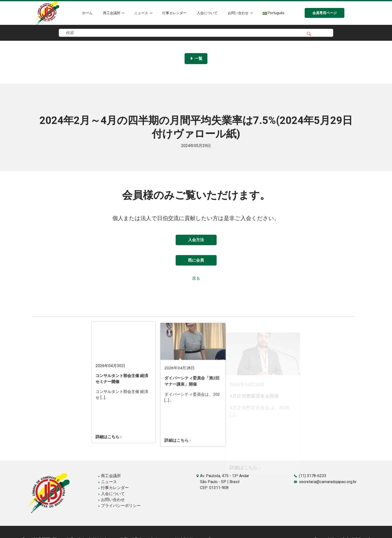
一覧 (196, 58)
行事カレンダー (174, 13)
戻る (196, 278)
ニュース (142, 13)
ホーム (87, 13)
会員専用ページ (325, 13)
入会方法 (196, 240)
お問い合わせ (239, 13)
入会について (207, 13)
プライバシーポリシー (119, 506)
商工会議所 (112, 13)
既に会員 (196, 260)
